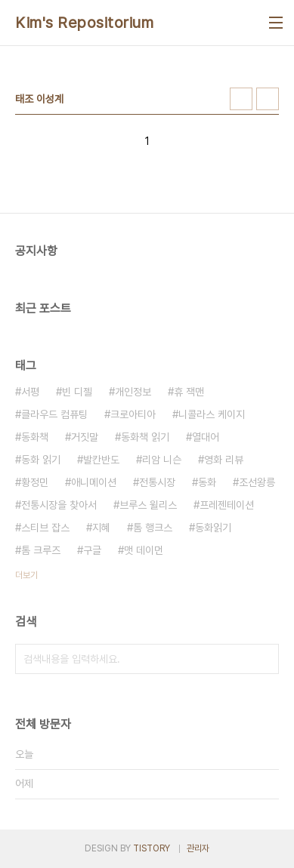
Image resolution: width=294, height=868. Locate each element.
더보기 (26, 575)
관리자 (198, 848)
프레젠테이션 (227, 505)
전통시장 (157, 482)
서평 (30, 392)
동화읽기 (213, 528)
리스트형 (268, 99)
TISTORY (152, 848)
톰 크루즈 (41, 550)
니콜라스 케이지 (212, 414)
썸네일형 (241, 99)
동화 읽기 (41, 460)
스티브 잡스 (45, 528)
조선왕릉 (257, 482)
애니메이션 (94, 482)
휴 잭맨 (189, 392)
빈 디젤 (77, 392)
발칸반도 (101, 460)
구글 (92, 550)
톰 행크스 (153, 528)
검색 (264, 659)
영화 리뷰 (224, 460)
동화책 (35, 437)
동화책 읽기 (145, 437)
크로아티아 (133, 414)
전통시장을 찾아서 (59, 505)
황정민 (35, 482)
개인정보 (133, 392)
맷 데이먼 (144, 550)
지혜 (101, 528)
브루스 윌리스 (148, 505)
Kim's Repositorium (84, 23)
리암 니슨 (162, 460)
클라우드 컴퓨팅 (54, 414)
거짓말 (85, 437)
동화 (207, 482)
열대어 (206, 437)
